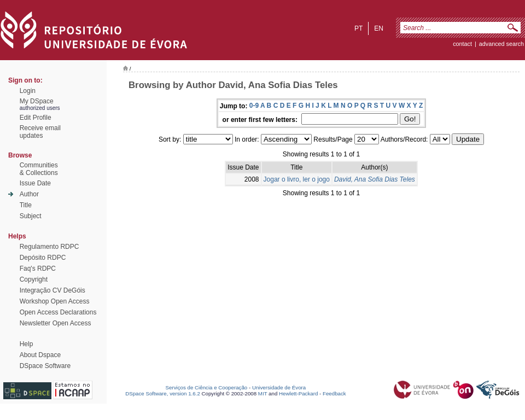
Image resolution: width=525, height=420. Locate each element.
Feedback (334, 393)
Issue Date (35, 183)
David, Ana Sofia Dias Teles (375, 179)
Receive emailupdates (40, 132)
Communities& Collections (39, 169)
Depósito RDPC (43, 258)
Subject (31, 216)
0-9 (254, 106)
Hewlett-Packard (298, 393)
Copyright (34, 279)
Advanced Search (501, 44)
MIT (263, 393)
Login (28, 91)
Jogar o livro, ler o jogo (297, 179)
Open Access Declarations (58, 312)
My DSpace (37, 101)
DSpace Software (45, 366)
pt (358, 28)
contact (462, 44)
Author (29, 194)
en (379, 28)
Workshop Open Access (55, 301)
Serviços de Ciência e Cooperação (207, 387)
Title (26, 205)
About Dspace (40, 355)
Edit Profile (36, 118)
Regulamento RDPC (49, 247)
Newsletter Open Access (56, 323)
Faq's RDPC (38, 269)
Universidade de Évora (279, 387)
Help (27, 344)
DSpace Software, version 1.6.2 (163, 393)
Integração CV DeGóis (52, 290)
